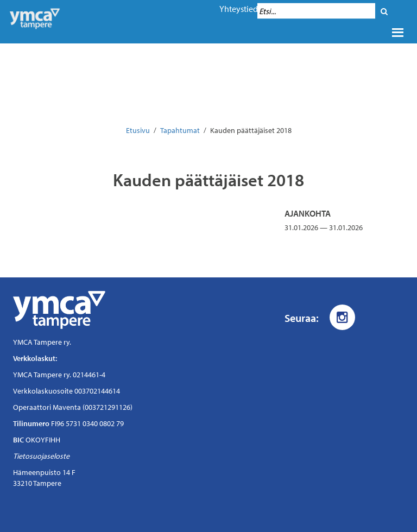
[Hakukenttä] (316, 11)
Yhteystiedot (242, 9)
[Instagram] (342, 317)
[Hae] (384, 11)
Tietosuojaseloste (41, 456)
